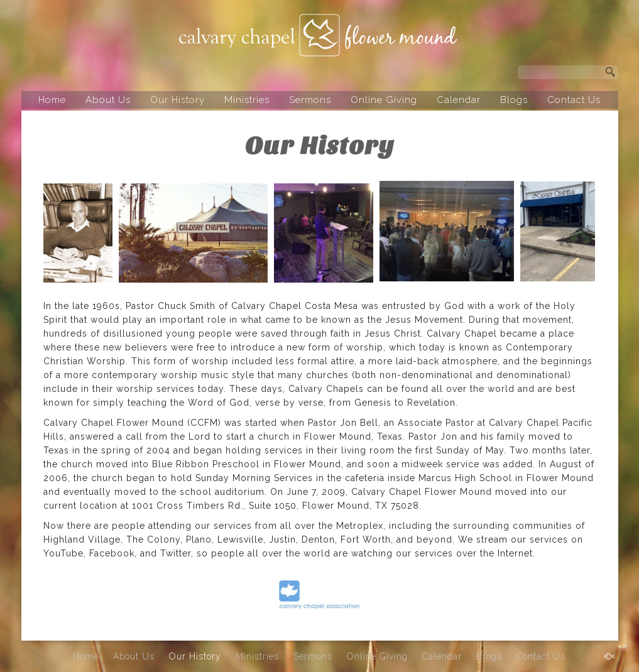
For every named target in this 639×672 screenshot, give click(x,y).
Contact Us (574, 100)
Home (52, 100)
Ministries (247, 100)
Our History (177, 100)
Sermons (310, 100)
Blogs (514, 100)
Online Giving (384, 100)
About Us (108, 100)
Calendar (459, 100)
